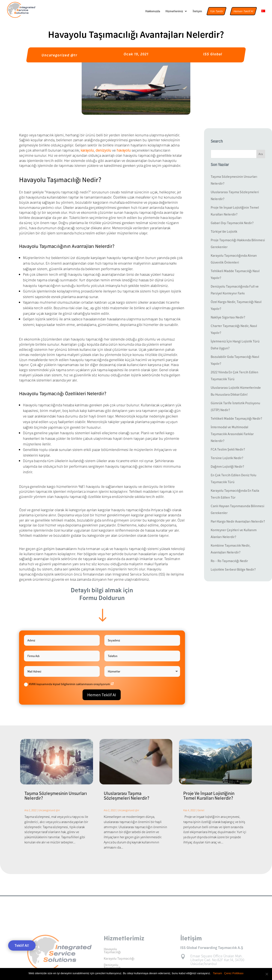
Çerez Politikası (234, 973)
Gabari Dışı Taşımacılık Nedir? (232, 223)
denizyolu (104, 150)
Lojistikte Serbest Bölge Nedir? (233, 569)
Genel (201, 810)
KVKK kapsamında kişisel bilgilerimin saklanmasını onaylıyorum (69, 684)
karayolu (87, 150)
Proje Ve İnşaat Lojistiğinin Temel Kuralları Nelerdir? (209, 796)
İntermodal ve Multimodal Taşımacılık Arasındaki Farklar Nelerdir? (232, 434)
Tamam (217, 973)
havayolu (124, 150)
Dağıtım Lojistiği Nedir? (227, 466)
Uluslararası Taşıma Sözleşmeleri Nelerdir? (126, 796)
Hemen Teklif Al (243, 11)
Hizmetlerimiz (174, 11)
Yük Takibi (217, 11)
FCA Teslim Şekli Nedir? (228, 449)
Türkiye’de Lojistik (224, 231)
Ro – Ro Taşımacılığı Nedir (229, 561)
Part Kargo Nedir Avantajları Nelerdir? (238, 521)
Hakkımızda (153, 11)
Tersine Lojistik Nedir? (227, 458)
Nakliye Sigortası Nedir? (228, 317)
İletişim (197, 11)
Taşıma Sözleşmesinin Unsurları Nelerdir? (56, 796)
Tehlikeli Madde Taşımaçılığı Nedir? (236, 418)
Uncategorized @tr (59, 55)
